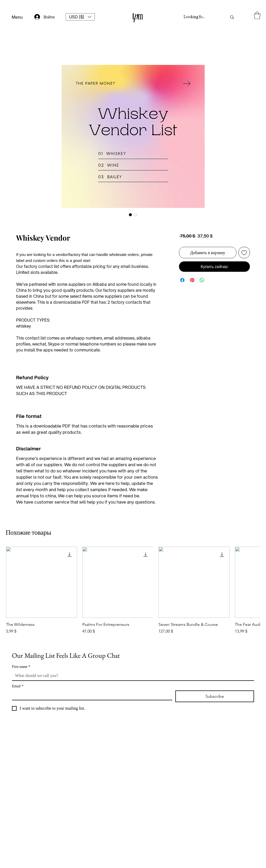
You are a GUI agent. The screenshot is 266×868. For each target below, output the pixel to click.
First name (21, 667)
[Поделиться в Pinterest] (192, 280)
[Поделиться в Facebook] (182, 280)
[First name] (131, 676)
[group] (133, 593)
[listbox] (80, 17)
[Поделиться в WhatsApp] (202, 280)
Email (18, 686)
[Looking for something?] (195, 17)
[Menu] (17, 17)
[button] (80, 17)
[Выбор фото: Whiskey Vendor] (130, 215)
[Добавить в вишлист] (244, 253)
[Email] (91, 695)
